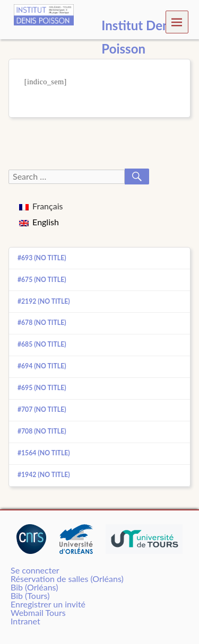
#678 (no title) (42, 323)
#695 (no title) (42, 388)
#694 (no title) (42, 366)
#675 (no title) (42, 280)
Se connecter (35, 570)
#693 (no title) (42, 258)
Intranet (25, 621)
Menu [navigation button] (177, 21)
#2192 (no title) (44, 301)
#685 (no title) (42, 344)
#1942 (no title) (44, 475)
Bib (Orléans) (34, 587)
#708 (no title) (42, 431)
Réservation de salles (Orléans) (67, 579)
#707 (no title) (42, 409)
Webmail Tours (38, 612)
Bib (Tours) (30, 596)
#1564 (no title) (44, 453)
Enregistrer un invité (48, 604)
